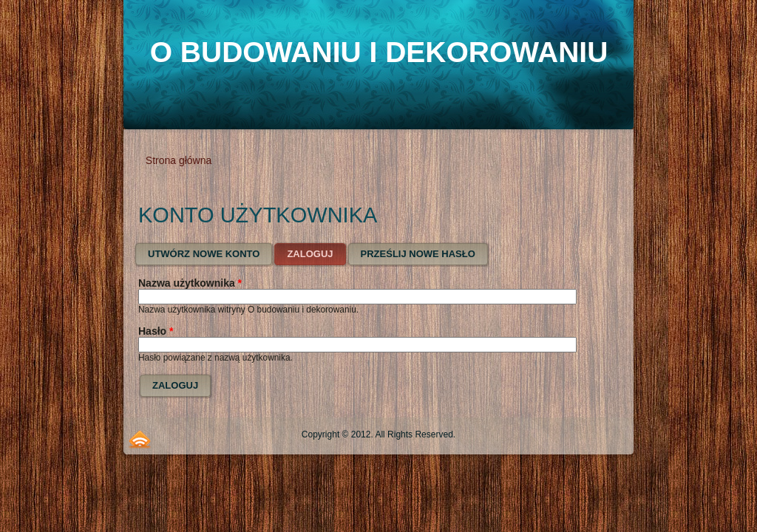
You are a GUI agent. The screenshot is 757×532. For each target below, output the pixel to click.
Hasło (156, 331)
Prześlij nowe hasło (418, 254)
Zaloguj (317, 250)
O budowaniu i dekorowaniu (379, 52)
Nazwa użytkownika (190, 283)
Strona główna (179, 160)
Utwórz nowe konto (204, 254)
